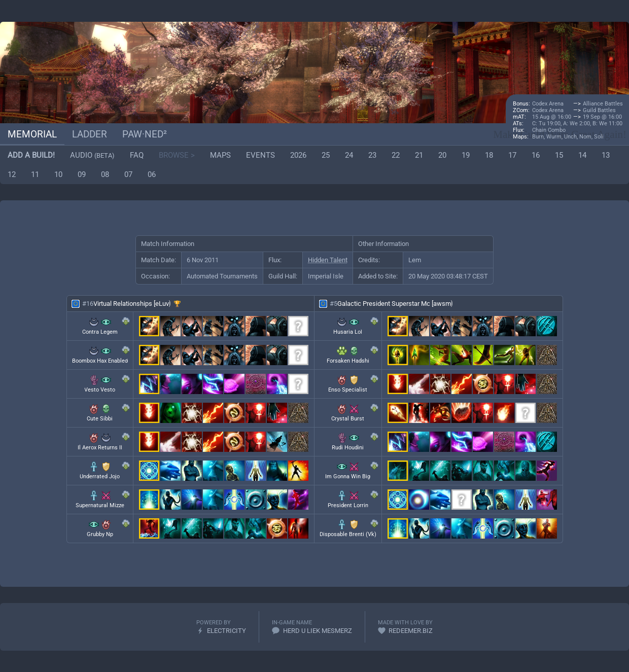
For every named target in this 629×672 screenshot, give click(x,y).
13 (606, 155)
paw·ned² (145, 134)
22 (396, 155)
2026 (298, 155)
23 (372, 155)
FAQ (137, 155)
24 (349, 155)
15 (559, 155)
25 (326, 155)
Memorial (32, 134)
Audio (92, 155)
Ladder (90, 134)
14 (582, 155)
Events (260, 155)
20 (442, 155)
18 (489, 155)
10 (58, 174)
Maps (220, 155)
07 (128, 174)
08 (105, 174)
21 (419, 155)
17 (512, 155)
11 (35, 174)
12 (12, 174)
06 (152, 174)
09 (82, 174)
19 (466, 155)
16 (536, 155)
